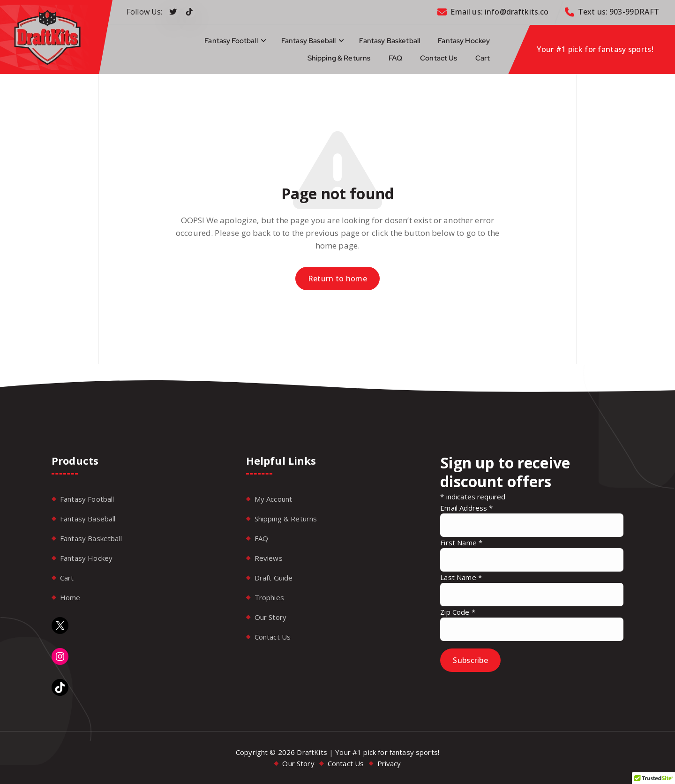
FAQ (395, 58)
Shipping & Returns (339, 58)
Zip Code (458, 612)
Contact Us (439, 58)
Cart (483, 58)
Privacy (389, 763)
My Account (274, 499)
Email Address (466, 508)
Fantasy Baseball (308, 41)
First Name (461, 543)
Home (70, 597)
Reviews (269, 558)
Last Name (461, 577)
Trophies (269, 597)
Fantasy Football (231, 41)
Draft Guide (274, 578)
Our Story (270, 617)
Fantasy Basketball (390, 41)
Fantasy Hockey (464, 41)
